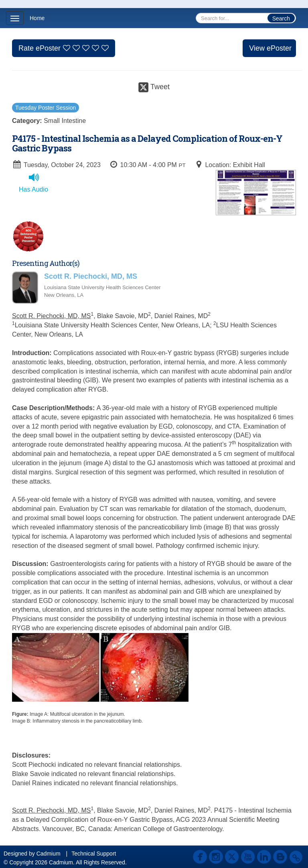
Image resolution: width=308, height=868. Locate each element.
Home (37, 18)
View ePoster (270, 48)
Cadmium (49, 854)
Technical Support (94, 854)
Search (281, 18)
